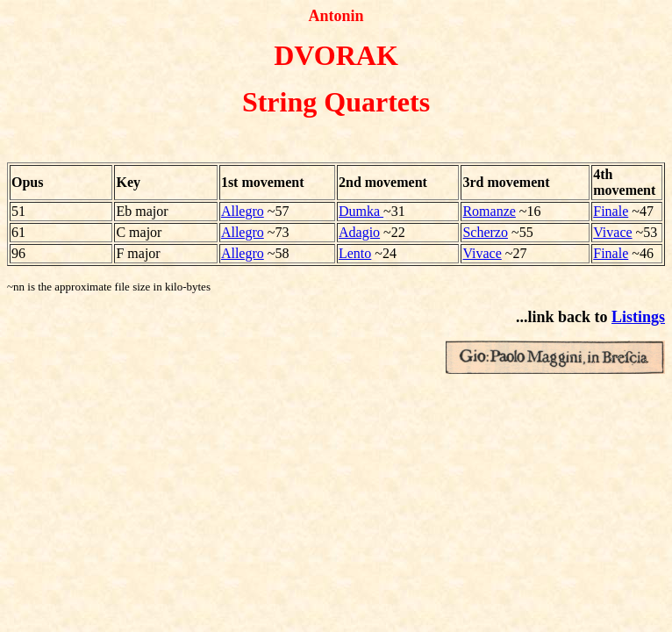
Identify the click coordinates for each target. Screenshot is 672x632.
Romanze (489, 211)
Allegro (243, 211)
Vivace (612, 232)
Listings (638, 317)
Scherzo (485, 232)
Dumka (361, 211)
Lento (355, 253)
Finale (611, 211)
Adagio (359, 232)
